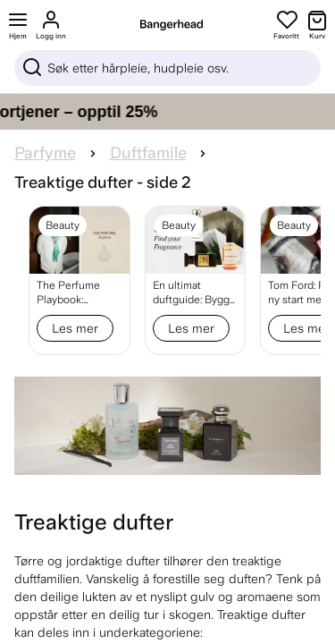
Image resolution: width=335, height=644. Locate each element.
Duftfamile (148, 153)
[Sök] (167, 68)
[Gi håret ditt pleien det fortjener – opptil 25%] (167, 112)
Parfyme (45, 153)
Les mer (75, 328)
